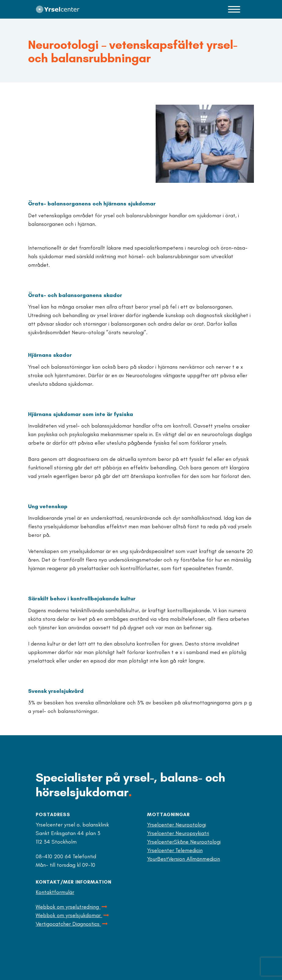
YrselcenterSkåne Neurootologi (184, 842)
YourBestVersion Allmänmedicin (184, 859)
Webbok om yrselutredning (72, 907)
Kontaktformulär (55, 892)
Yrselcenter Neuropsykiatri (178, 833)
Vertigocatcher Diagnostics (72, 924)
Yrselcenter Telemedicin (175, 850)
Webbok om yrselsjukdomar (73, 915)
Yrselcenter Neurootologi (177, 825)
